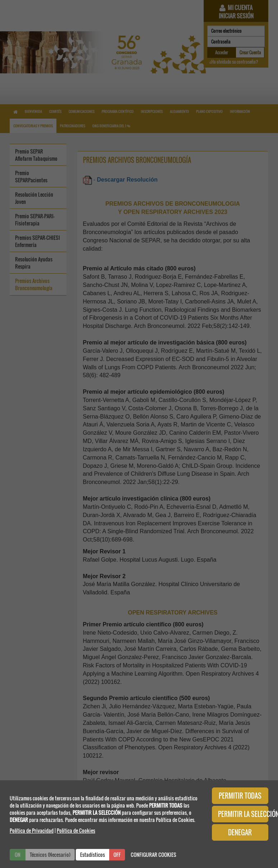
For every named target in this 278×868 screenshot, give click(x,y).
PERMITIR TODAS (240, 796)
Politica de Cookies (76, 830)
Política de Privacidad (32, 830)
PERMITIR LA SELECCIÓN (243, 814)
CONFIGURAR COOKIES (154, 855)
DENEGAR (240, 832)
